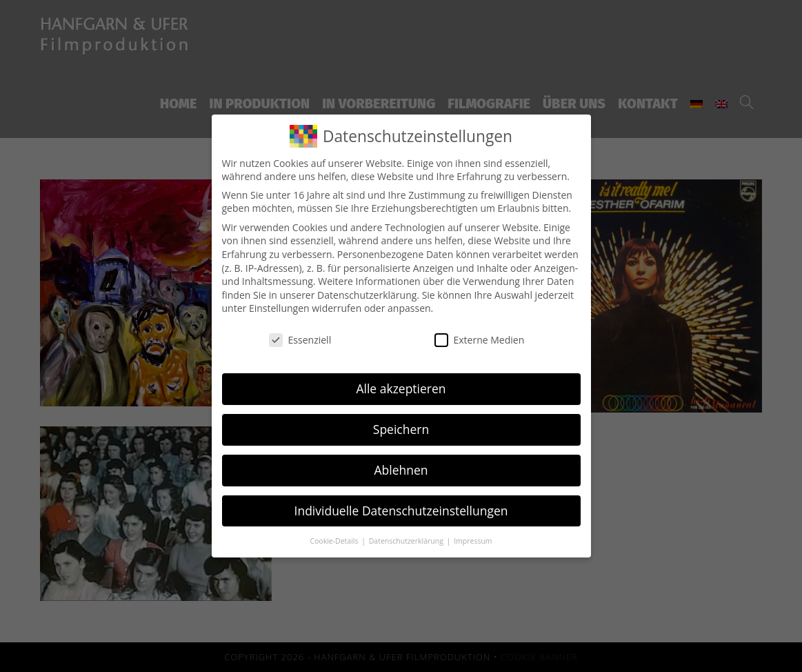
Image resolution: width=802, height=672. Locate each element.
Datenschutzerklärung (367, 295)
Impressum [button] (473, 541)
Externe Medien (480, 340)
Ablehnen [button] (401, 470)
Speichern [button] (401, 429)
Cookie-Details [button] (335, 541)
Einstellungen (279, 308)
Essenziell (300, 340)
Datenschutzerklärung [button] (407, 541)
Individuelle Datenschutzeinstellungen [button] (401, 511)
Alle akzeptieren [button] (401, 388)
